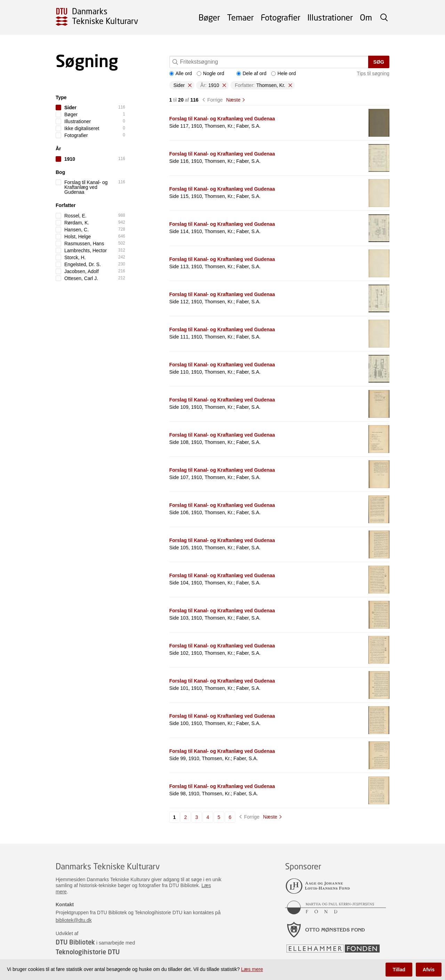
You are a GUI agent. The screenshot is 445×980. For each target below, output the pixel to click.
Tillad (399, 970)
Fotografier (281, 17)
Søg (379, 62)
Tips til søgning (373, 73)
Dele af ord (251, 73)
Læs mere (252, 969)
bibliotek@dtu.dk (74, 920)
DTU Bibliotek (75, 942)
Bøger (209, 17)
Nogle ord (211, 73)
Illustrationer (330, 17)
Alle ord (181, 73)
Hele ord (284, 73)
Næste (233, 100)
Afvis (429, 970)
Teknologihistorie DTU (88, 952)
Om (366, 17)
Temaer (240, 17)
